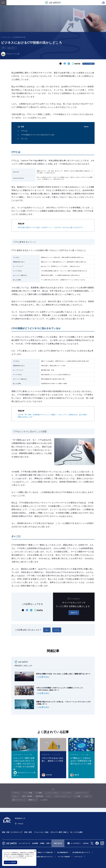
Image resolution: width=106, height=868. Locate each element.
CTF (3, 48)
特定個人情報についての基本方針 (43, 852)
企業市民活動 (39, 796)
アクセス (20, 824)
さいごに (24, 138)
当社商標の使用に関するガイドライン (42, 857)
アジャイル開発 (28, 793)
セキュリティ (11, 48)
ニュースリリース (24, 843)
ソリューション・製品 (41, 832)
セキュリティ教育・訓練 (58, 832)
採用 (48, 843)
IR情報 (42, 843)
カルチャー (16, 796)
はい (47, 630)
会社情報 (35, 843)
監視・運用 (28, 832)
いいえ (57, 630)
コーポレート (87, 796)
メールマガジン (76, 843)
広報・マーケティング (19, 800)
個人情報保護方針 (63, 852)
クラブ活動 (77, 796)
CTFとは (24, 131)
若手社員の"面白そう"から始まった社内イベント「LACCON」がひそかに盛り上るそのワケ (51, 227)
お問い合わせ (58, 843)
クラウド (49, 796)
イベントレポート (67, 793)
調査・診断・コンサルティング (12, 832)
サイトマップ (78, 857)
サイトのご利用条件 (10, 862)
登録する (74, 613)
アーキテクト (16, 793)
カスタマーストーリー (82, 793)
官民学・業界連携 (27, 796)
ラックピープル (6, 37)
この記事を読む (43, 677)
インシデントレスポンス (52, 793)
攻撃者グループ (33, 800)
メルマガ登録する (90, 64)
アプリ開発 (39, 793)
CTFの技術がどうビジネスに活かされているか (38, 135)
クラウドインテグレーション (63, 796)
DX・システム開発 (76, 832)
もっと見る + (44, 800)
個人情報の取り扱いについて (81, 852)
